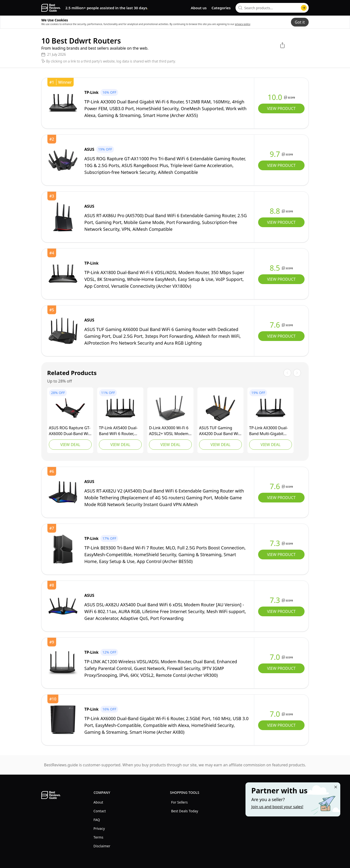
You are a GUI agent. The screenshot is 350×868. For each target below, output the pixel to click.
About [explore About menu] (98, 802)
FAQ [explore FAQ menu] (97, 820)
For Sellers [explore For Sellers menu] (179, 802)
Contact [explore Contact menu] (100, 811)
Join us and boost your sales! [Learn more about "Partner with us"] (277, 807)
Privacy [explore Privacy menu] (99, 828)
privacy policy (243, 24)
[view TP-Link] (63, 103)
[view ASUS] (63, 160)
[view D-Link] (170, 408)
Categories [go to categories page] (221, 8)
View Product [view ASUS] (281, 165)
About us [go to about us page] (199, 8)
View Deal (70, 445)
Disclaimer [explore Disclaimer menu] (102, 846)
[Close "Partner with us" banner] (336, 787)
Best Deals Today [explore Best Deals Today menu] (185, 811)
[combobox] (272, 8)
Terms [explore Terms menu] (98, 837)
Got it (300, 22)
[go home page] (51, 8)
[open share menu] (282, 45)
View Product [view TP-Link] (281, 108)
